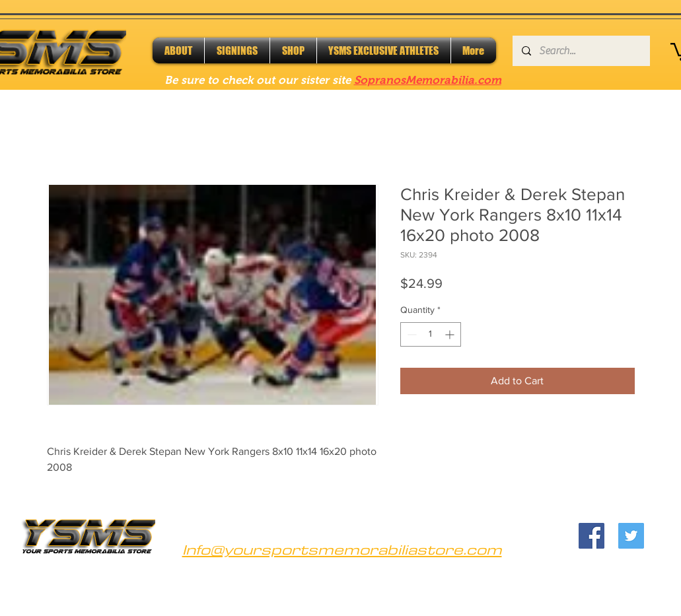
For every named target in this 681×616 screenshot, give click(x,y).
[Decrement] (411, 334)
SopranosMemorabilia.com (428, 80)
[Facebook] (591, 536)
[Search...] (581, 51)
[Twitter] (631, 536)
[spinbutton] (431, 334)
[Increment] (451, 334)
